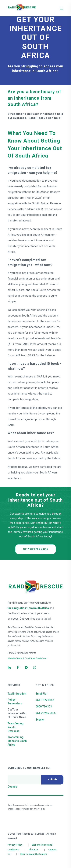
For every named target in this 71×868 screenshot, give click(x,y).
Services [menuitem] (14, 685)
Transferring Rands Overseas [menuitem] (16, 727)
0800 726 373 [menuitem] (44, 707)
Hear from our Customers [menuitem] (34, 854)
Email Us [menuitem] (41, 694)
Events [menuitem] (40, 720)
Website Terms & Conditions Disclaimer (27, 658)
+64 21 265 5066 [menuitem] (46, 713)
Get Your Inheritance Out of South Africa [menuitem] (17, 713)
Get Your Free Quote (36, 549)
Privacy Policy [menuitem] (15, 845)
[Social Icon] (10, 668)
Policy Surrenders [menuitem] (15, 702)
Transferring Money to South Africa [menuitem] (17, 741)
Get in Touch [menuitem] (45, 685)
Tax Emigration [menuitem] (17, 694)
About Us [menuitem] (34, 850)
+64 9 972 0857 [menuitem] (45, 700)
